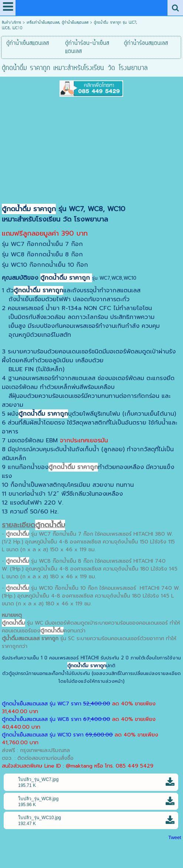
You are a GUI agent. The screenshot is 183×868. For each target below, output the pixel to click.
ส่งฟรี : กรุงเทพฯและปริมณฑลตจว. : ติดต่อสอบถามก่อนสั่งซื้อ (38, 754)
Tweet (175, 837)
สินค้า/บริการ (11, 23)
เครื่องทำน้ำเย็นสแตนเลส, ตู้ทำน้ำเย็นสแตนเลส (57, 23)
